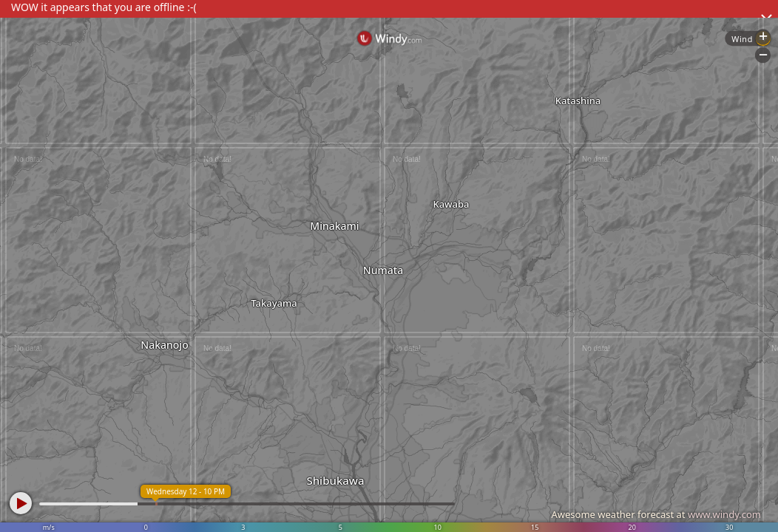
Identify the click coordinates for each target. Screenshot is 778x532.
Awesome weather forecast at (656, 514)
